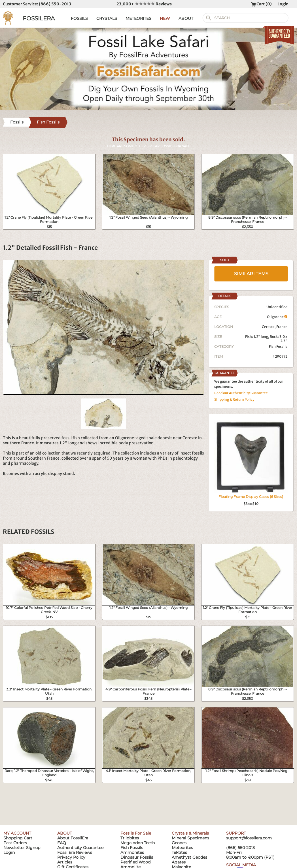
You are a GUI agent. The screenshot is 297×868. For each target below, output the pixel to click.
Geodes (179, 843)
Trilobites (130, 838)
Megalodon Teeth (138, 843)
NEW (165, 18)
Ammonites (132, 852)
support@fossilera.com (249, 838)
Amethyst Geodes (189, 857)
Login (283, 4)
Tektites (179, 852)
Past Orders (15, 843)
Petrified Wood (135, 862)
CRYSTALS (107, 18)
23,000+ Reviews (144, 4)
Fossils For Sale (136, 833)
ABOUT (186, 18)
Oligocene (277, 317)
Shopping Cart (18, 838)
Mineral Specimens (190, 838)
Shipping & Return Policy (234, 399)
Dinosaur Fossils (137, 857)
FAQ (62, 843)
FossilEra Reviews (75, 852)
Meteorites (182, 848)
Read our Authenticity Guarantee (241, 393)
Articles (65, 862)
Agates (179, 862)
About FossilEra (73, 838)
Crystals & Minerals (190, 833)
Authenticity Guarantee (80, 848)
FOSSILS (79, 18)
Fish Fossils (278, 346)
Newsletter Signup (22, 848)
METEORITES (138, 18)
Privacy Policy (71, 857)
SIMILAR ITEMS (251, 274)
